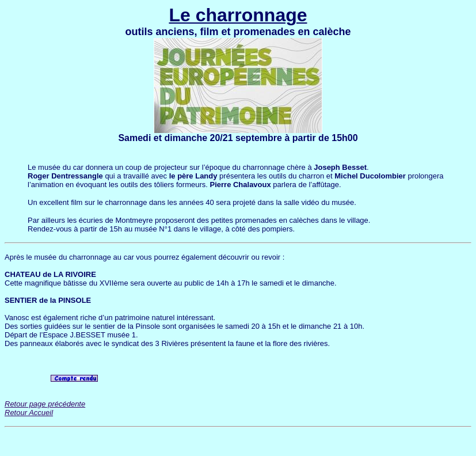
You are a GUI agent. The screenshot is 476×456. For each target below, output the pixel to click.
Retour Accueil (29, 413)
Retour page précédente (45, 404)
